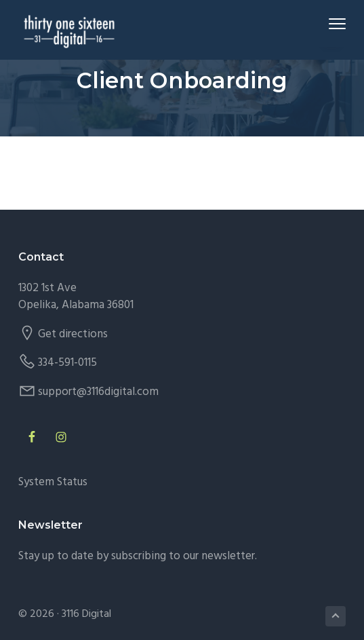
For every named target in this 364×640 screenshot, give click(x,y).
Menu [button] (332, 23)
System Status (53, 482)
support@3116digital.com (98, 392)
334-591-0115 (67, 363)
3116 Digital (86, 614)
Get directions (73, 334)
